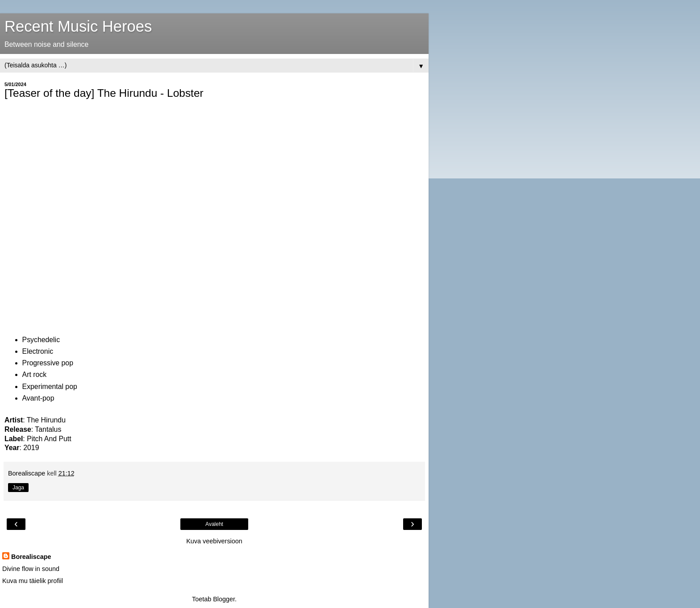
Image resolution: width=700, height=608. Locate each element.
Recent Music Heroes (78, 26)
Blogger (224, 599)
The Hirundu (46, 420)
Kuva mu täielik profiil (33, 581)
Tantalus (48, 429)
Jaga (18, 488)
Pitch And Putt (49, 439)
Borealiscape (31, 557)
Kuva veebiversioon (214, 541)
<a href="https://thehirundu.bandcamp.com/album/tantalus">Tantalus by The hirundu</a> (83, 215)
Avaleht (214, 524)
